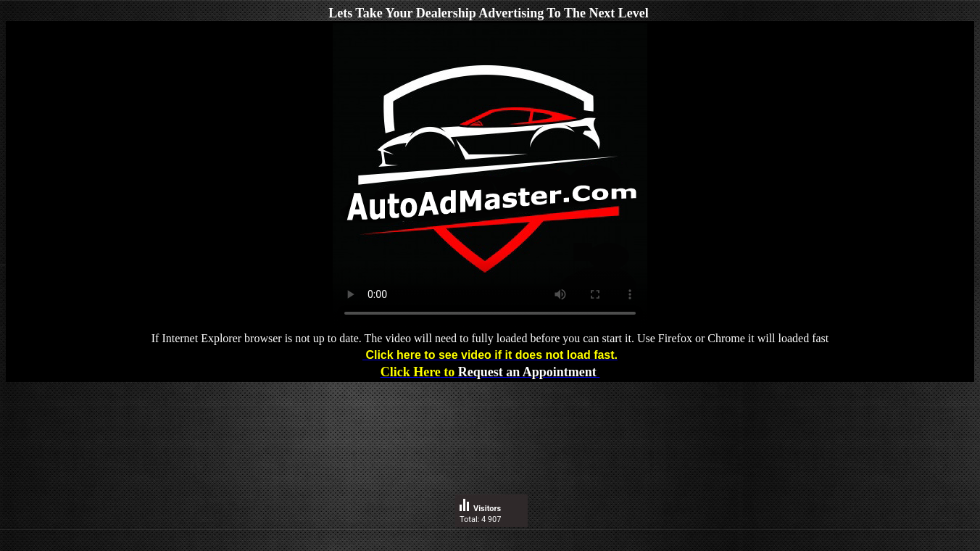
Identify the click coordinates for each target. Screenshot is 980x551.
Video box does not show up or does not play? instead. (490, 176)
